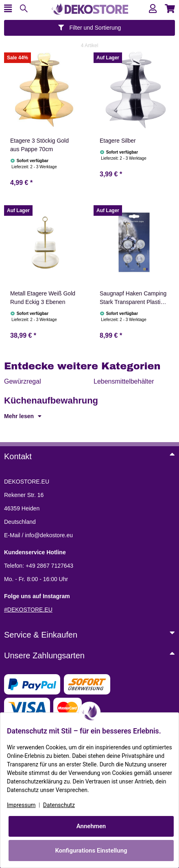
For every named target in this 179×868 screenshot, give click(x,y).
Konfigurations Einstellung (91, 851)
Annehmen (91, 826)
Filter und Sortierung (90, 28)
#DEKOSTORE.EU (28, 610)
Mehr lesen (23, 416)
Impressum (21, 805)
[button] (153, 9)
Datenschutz (59, 805)
